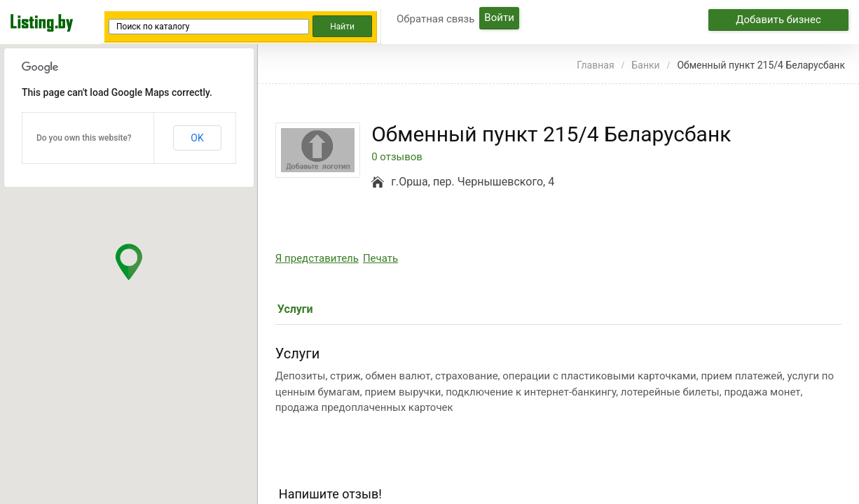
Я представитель (317, 258)
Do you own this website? (84, 138)
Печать (380, 258)
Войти (499, 17)
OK (197, 138)
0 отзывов (397, 157)
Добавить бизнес (778, 20)
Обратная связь (435, 19)
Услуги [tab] (295, 309)
